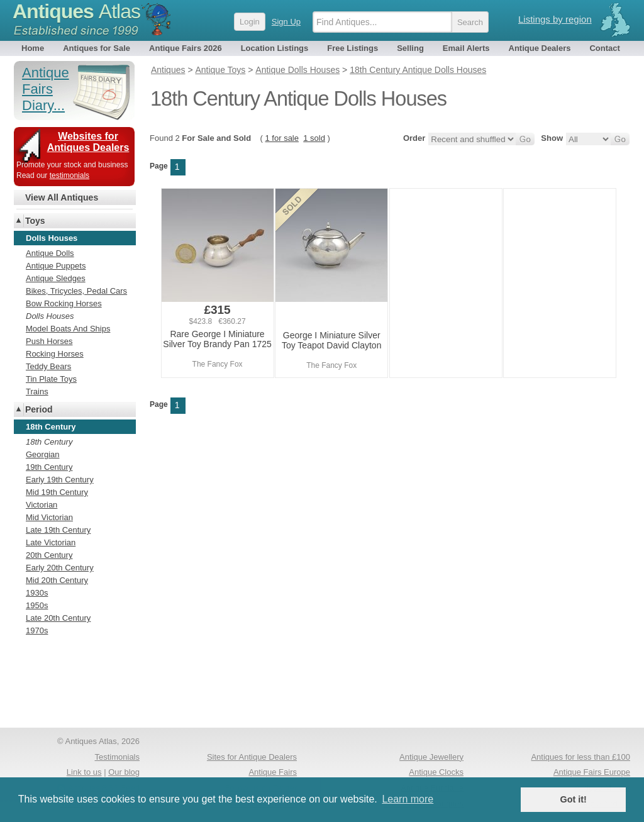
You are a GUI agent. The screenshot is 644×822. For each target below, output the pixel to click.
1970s (37, 630)
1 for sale (282, 138)
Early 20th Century (60, 568)
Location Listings (275, 48)
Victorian (42, 505)
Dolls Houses (50, 316)
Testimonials (117, 757)
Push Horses (49, 341)
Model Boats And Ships (68, 329)
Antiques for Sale (97, 48)
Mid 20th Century (57, 580)
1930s (37, 593)
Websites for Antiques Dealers (88, 142)
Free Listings (353, 48)
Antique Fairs (273, 772)
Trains (37, 392)
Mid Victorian (49, 517)
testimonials (69, 175)
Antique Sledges (56, 278)
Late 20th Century (58, 618)
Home (33, 48)
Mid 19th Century (57, 492)
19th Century (49, 467)
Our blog (124, 772)
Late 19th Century (58, 530)
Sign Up (286, 22)
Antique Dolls (50, 253)
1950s (37, 605)
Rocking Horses (55, 354)
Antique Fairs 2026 (186, 48)
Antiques (76, 11)
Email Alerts (466, 48)
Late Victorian (51, 542)
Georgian (42, 454)
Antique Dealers (540, 48)
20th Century (49, 555)
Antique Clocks (436, 772)
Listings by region (555, 19)
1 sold (314, 138)
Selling (410, 48)
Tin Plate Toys (51, 379)
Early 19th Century (60, 480)
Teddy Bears (48, 366)
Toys (35, 221)
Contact (604, 48)
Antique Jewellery (431, 757)
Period (39, 409)
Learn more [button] (408, 799)
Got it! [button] (574, 799)
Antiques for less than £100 (580, 757)
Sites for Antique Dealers (252, 757)
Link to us (84, 772)
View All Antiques (62, 197)
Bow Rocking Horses (64, 303)
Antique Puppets (56, 266)
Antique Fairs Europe (592, 772)
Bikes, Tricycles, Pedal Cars (76, 291)
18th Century (49, 442)
